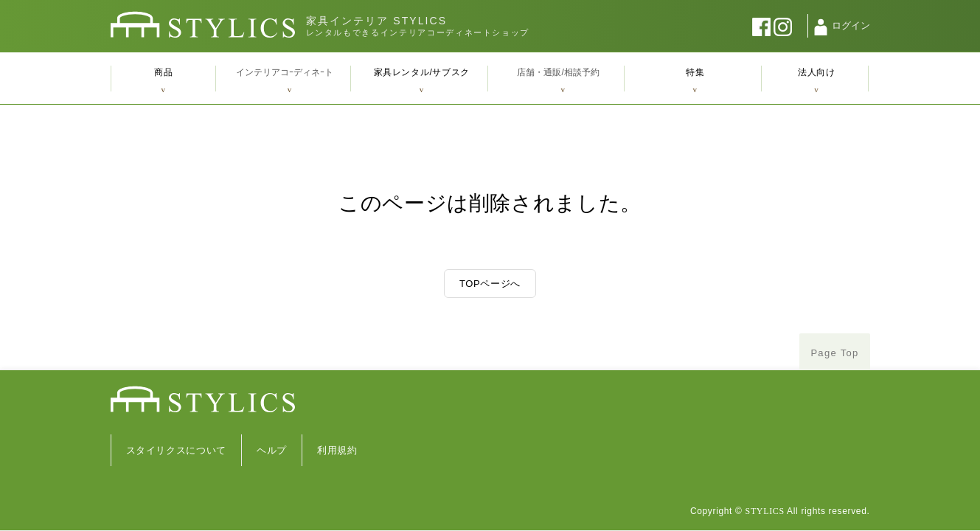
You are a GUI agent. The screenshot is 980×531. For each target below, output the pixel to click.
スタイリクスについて (177, 450)
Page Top (834, 353)
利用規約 (337, 450)
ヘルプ (272, 450)
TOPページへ (490, 284)
